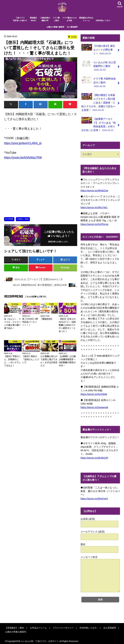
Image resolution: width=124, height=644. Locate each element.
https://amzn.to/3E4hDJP (94, 456)
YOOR (10, 222)
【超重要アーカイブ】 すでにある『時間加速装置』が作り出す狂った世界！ (98, 124)
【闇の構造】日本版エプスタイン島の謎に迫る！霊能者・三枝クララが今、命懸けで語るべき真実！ (98, 103)
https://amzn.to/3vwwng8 (94, 405)
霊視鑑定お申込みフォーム (86, 22)
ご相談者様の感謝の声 (45, 22)
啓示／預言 (24, 222)
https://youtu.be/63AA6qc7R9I (23, 160)
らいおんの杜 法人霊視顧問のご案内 (98, 68)
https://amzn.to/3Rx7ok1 (93, 206)
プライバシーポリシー (62, 626)
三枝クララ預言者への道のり (20, 22)
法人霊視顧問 (72, 30)
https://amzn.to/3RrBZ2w (94, 189)
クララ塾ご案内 (56, 22)
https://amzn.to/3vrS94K (93, 392)
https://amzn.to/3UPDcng (94, 223)
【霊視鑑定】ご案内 (14, 626)
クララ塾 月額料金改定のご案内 (98, 83)
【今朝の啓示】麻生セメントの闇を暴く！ (98, 52)
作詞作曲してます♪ (103, 23)
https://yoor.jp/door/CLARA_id (23, 146)
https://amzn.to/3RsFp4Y (94, 496)
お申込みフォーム (38, 626)
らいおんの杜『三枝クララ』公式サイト (40, 639)
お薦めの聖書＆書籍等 (55, 30)
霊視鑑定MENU (33, 22)
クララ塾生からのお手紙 (69, 22)
